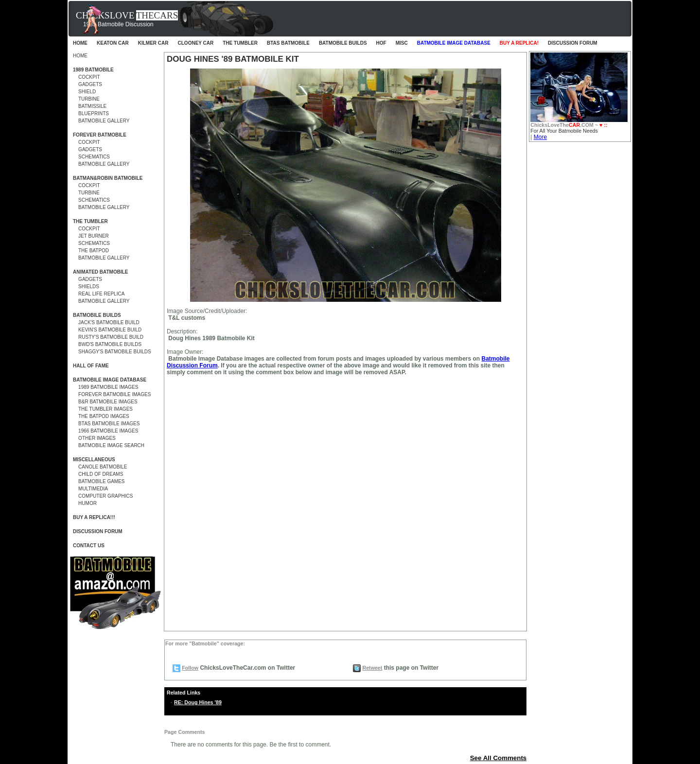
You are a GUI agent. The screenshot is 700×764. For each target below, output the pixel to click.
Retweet (372, 668)
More (540, 137)
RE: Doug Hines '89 (198, 702)
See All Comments (499, 758)
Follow (190, 668)
